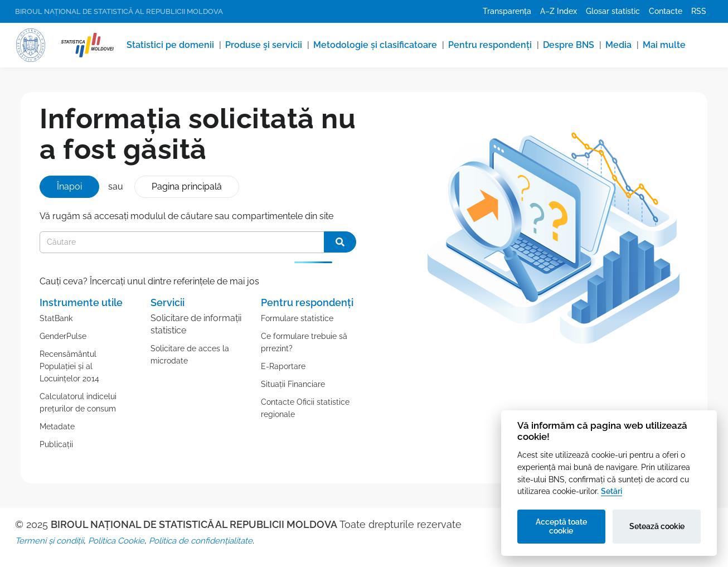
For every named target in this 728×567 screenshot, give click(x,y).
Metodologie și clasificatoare (375, 45)
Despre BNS (569, 45)
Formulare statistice (297, 318)
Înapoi (69, 186)
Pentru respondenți (490, 45)
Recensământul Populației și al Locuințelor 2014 (69, 366)
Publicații (56, 444)
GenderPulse (63, 336)
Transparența (507, 11)
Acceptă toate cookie (561, 527)
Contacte (666, 11)
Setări (611, 491)
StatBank (56, 318)
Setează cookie (657, 526)
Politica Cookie (116, 541)
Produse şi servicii (264, 45)
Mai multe (664, 45)
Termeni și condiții (49, 541)
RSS (699, 11)
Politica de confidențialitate (201, 541)
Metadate (57, 427)
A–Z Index (559, 11)
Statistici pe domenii (170, 45)
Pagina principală (187, 186)
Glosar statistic (613, 11)
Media (618, 45)
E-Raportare (283, 366)
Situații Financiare (293, 384)
